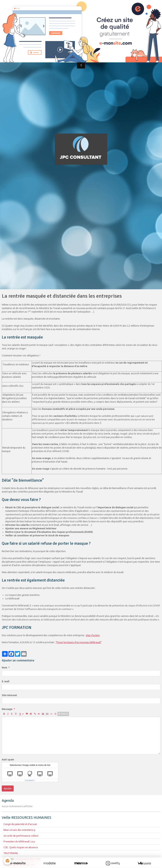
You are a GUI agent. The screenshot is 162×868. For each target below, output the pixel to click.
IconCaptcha (29, 780)
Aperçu (63, 714)
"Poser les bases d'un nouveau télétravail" (79, 642)
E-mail (6, 681)
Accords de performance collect (21, 836)
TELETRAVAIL (11, 853)
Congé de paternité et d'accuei (20, 824)
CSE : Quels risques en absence (21, 847)
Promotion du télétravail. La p (19, 842)
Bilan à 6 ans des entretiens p (19, 830)
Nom (4, 668)
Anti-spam (8, 760)
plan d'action (93, 635)
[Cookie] (7, 861)
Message (7, 709)
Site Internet (9, 695)
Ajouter (8, 788)
